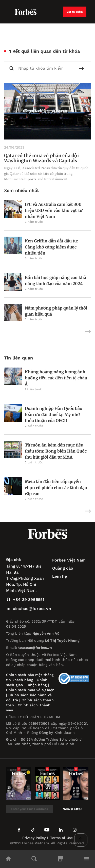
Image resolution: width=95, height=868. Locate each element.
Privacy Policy (34, 838)
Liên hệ (60, 576)
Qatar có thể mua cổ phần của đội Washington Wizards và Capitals (41, 158)
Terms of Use (61, 838)
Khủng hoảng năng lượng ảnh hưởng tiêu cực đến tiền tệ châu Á (56, 378)
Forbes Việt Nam (69, 560)
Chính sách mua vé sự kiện (30, 690)
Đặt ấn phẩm (75, 12)
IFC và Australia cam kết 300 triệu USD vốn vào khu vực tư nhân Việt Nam (54, 210)
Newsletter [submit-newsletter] (72, 809)
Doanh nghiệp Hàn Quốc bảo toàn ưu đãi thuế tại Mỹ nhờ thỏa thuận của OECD (54, 414)
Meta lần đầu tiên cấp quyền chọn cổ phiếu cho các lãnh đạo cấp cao (56, 488)
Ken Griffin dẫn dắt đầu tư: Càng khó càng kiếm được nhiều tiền (51, 247)
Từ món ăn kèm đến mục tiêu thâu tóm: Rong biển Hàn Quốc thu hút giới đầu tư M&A (56, 451)
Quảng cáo (63, 568)
